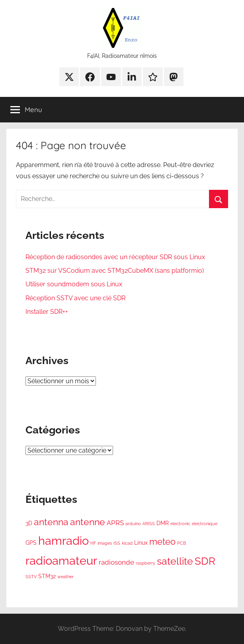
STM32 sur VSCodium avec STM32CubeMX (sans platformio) (115, 271)
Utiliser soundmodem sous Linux (74, 284)
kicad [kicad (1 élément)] (127, 543)
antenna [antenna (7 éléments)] (51, 522)
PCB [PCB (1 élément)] (182, 543)
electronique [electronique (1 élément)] (205, 524)
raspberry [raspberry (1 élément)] (145, 563)
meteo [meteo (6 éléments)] (162, 542)
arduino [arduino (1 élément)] (133, 524)
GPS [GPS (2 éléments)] (31, 543)
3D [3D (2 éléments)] (29, 523)
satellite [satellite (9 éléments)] (175, 561)
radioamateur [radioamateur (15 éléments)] (61, 561)
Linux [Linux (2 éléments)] (141, 543)
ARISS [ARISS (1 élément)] (149, 524)
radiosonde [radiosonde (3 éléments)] (116, 562)
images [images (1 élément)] (105, 543)
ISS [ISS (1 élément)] (117, 543)
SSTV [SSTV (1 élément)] (31, 577)
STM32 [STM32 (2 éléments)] (47, 576)
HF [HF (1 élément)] (93, 543)
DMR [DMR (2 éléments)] (163, 523)
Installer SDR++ (47, 312)
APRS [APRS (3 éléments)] (115, 523)
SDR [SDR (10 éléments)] (205, 561)
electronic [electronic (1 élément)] (180, 524)
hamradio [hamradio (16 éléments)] (63, 541)
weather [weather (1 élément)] (65, 577)
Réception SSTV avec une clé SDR (75, 298)
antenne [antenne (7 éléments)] (88, 522)
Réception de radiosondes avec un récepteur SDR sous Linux (115, 257)
